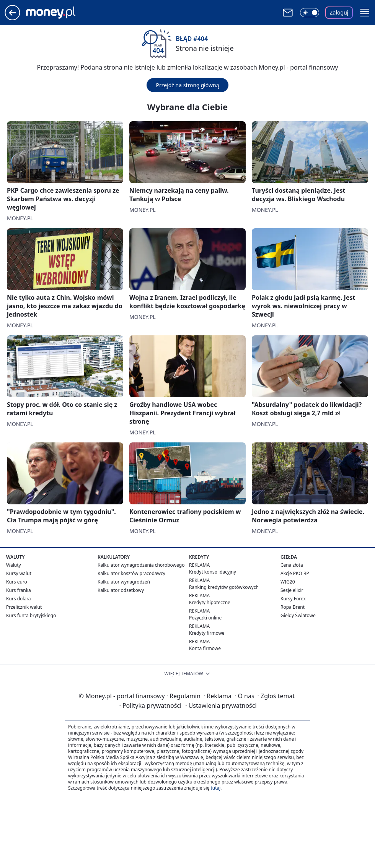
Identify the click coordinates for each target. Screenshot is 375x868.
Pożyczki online (205, 618)
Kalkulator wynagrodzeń (124, 582)
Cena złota (292, 565)
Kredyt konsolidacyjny (213, 572)
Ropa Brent (293, 607)
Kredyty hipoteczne (210, 602)
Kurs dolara (19, 599)
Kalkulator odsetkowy (121, 590)
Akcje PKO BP (295, 573)
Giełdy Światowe (298, 615)
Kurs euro (17, 582)
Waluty (14, 565)
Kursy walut (19, 573)
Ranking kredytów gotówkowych (224, 587)
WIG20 (288, 582)
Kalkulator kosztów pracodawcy (131, 573)
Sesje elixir (292, 590)
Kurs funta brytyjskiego (31, 615)
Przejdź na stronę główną (187, 85)
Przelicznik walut (24, 607)
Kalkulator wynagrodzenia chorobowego (141, 565)
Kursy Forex (293, 599)
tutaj (215, 788)
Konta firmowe (205, 648)
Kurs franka (19, 590)
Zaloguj (339, 12)
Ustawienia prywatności (221, 705)
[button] (365, 13)
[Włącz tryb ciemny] (310, 13)
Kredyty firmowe (207, 633)
